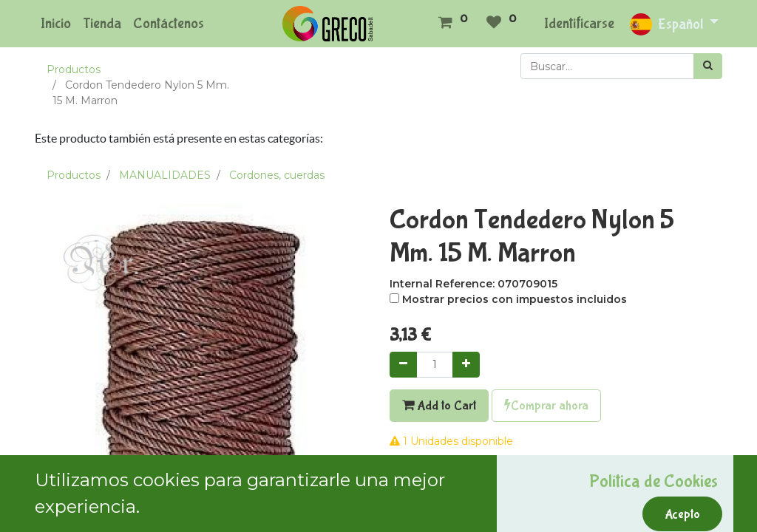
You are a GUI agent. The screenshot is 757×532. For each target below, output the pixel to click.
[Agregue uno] (466, 365)
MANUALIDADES (165, 175)
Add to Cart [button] (439, 406)
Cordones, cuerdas (277, 175)
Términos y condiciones (450, 519)
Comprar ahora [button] (546, 406)
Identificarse (579, 23)
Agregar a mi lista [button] (442, 474)
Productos (74, 69)
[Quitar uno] (403, 365)
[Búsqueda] (708, 66)
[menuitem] (56, 24)
